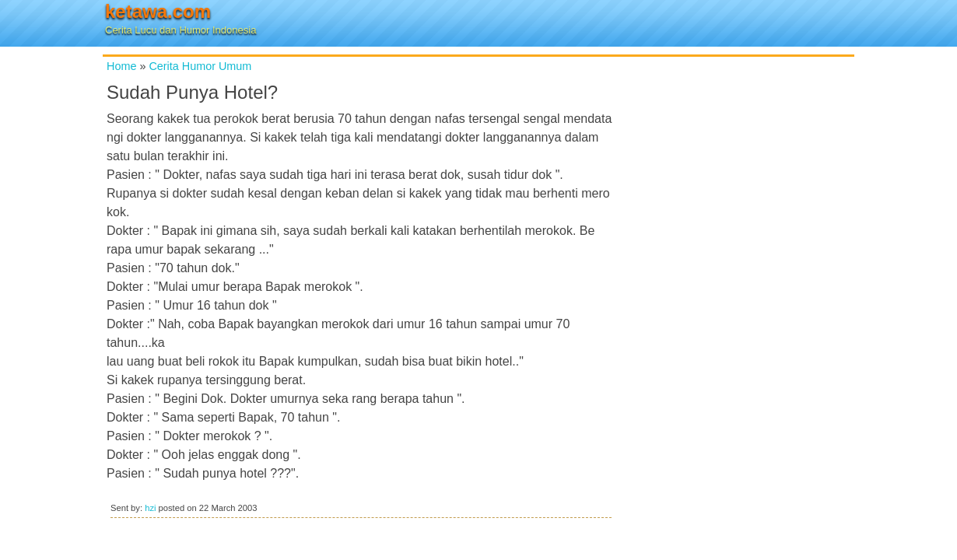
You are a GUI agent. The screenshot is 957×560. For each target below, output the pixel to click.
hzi (150, 508)
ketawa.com (158, 11)
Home (121, 66)
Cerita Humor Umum (200, 66)
